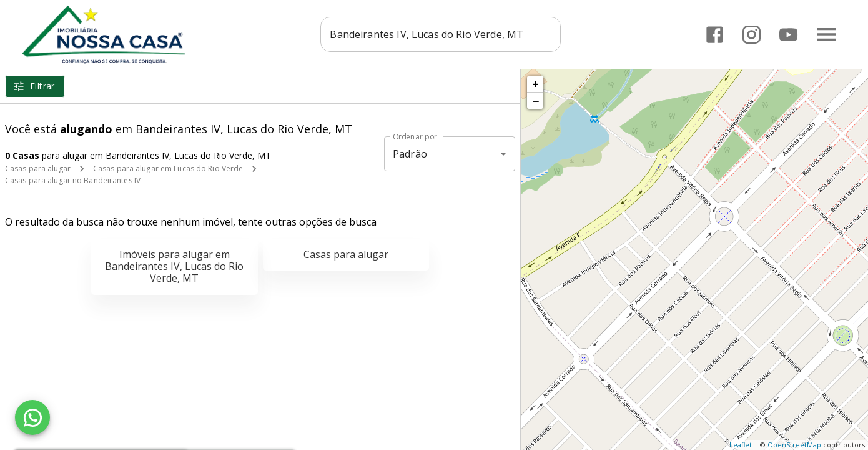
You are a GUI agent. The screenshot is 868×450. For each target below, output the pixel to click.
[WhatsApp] (32, 417)
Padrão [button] (410, 154)
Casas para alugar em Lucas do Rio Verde (168, 168)
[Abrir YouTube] (788, 35)
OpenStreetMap (794, 445)
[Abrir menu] (827, 34)
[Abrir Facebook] (715, 35)
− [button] (536, 101)
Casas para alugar (38, 168)
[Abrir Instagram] (752, 35)
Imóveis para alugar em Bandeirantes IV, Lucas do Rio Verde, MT (174, 266)
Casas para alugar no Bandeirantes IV (73, 180)
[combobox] (442, 34)
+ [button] (535, 84)
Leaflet (741, 445)
